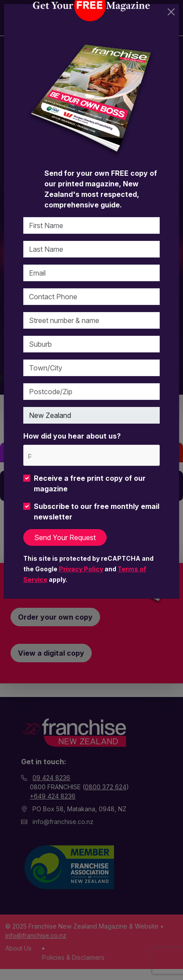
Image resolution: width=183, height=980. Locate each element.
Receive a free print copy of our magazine (90, 483)
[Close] (171, 12)
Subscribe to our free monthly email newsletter (97, 512)
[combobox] (91, 455)
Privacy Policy (81, 569)
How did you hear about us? (72, 436)
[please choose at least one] (29, 455)
